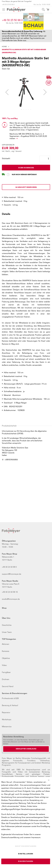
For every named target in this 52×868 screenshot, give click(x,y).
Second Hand (8, 687)
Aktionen (6, 644)
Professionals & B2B (10, 698)
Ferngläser (6, 672)
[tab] (26, 215)
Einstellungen (26, 854)
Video (4, 665)
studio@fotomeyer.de (11, 599)
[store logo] (16, 10)
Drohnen (6, 679)
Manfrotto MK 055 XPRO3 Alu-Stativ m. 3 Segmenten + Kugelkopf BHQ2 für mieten (28, 136)
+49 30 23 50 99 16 (10, 592)
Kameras (6, 651)
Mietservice (7, 727)
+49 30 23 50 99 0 (8, 5)
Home (4, 47)
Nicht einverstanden (26, 846)
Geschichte (7, 625)
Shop (4, 608)
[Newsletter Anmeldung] (26, 749)
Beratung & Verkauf (10, 706)
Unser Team (7, 632)
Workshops (7, 720)
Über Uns (6, 618)
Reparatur (6, 713)
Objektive (6, 658)
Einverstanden (26, 861)
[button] (7, 92)
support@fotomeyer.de (12, 574)
